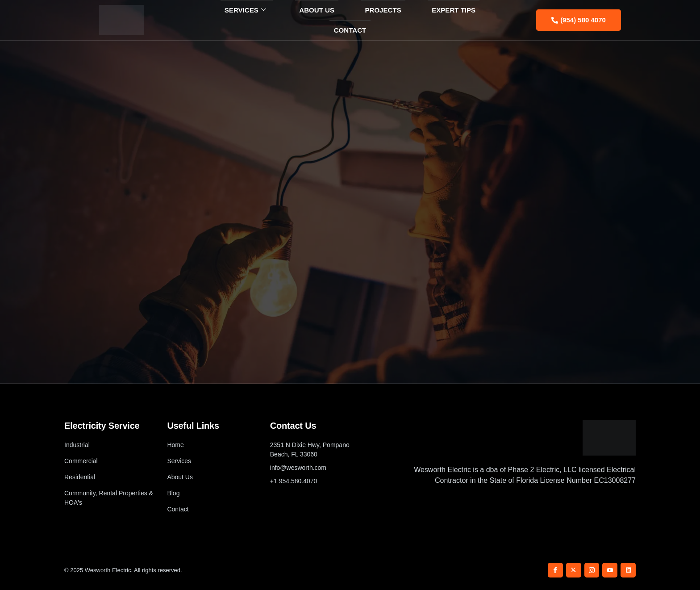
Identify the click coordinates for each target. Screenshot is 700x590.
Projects (351, 20)
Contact (479, 20)
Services (226, 20)
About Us (291, 20)
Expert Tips (416, 20)
